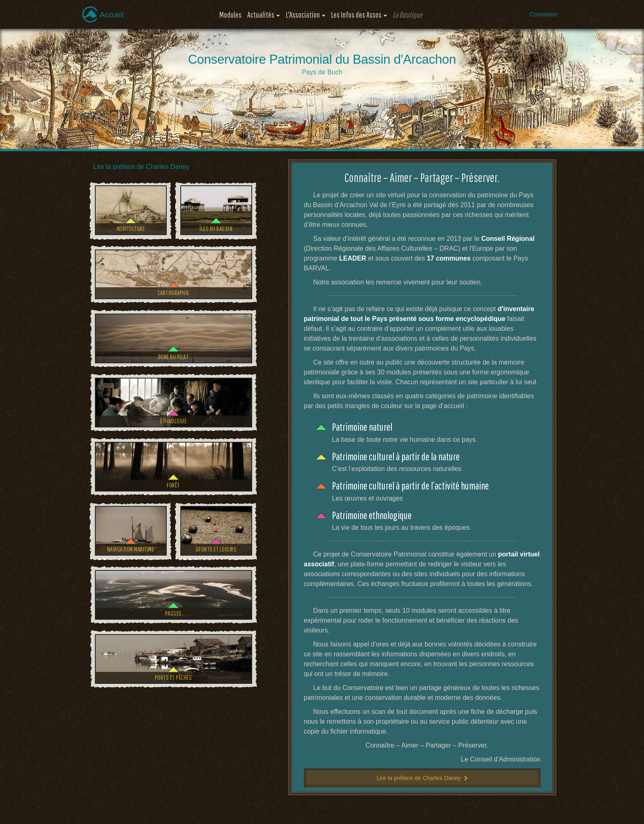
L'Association (303, 15)
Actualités (261, 15)
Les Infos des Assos (356, 15)
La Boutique (408, 15)
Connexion (543, 14)
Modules (230, 15)
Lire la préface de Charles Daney (141, 167)
